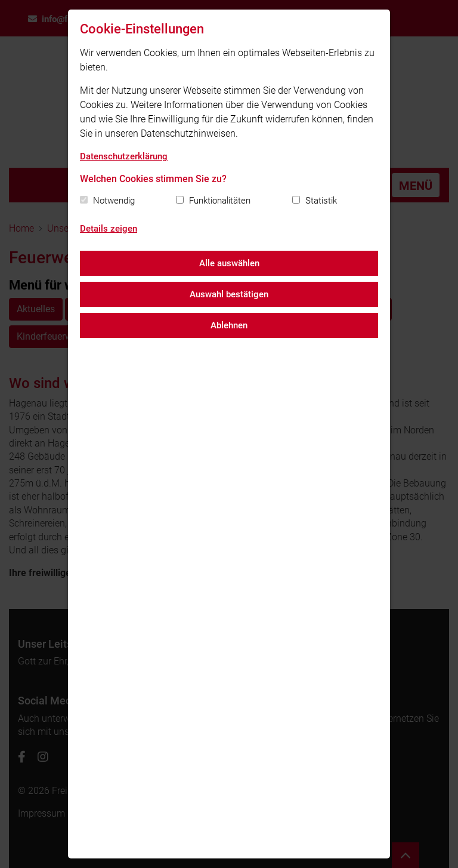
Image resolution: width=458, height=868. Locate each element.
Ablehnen (229, 325)
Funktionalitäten (220, 201)
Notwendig (114, 201)
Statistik (321, 201)
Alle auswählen (229, 263)
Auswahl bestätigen (229, 294)
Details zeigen (109, 229)
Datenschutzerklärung (124, 156)
